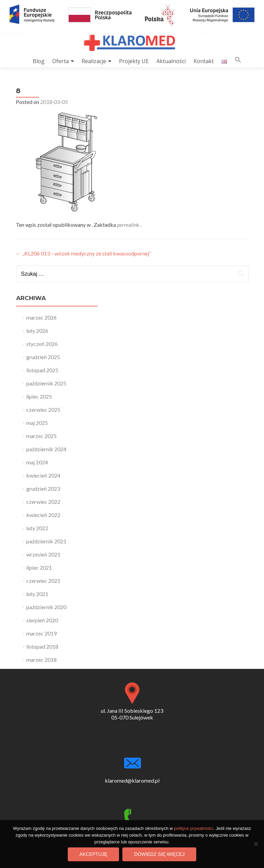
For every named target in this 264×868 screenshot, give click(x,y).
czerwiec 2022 (43, 502)
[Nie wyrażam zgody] (256, 844)
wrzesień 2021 (43, 554)
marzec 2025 (41, 436)
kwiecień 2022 (43, 515)
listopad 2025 (42, 370)
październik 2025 (46, 383)
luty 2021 (37, 594)
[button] (238, 61)
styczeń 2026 (42, 344)
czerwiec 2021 (43, 581)
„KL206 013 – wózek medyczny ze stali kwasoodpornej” (83, 253)
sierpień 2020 (42, 620)
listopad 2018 (42, 646)
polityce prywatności (194, 828)
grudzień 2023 (43, 489)
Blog (39, 61)
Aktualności (171, 61)
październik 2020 (46, 607)
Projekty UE (134, 61)
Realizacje (94, 61)
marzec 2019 (41, 633)
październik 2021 (46, 541)
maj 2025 (37, 423)
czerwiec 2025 (43, 410)
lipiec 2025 (39, 396)
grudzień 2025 (43, 357)
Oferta (61, 61)
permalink (129, 225)
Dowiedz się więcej (159, 854)
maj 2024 (37, 462)
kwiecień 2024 (43, 475)
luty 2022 (37, 528)
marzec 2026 (41, 317)
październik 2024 (46, 449)
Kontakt (204, 61)
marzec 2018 (41, 660)
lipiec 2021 (39, 567)
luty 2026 (37, 331)
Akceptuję (93, 854)
